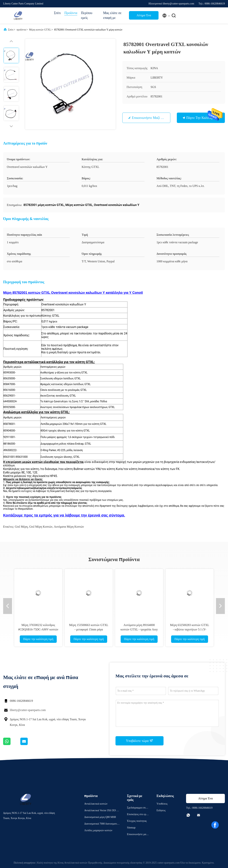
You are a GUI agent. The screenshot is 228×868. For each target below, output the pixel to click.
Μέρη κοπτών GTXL (40, 30)
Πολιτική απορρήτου (24, 863)
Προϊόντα (71, 13)
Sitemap (131, 828)
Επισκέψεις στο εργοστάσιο (138, 815)
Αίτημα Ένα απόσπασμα (144, 16)
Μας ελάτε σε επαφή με (112, 15)
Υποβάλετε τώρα (139, 741)
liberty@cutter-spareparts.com (28, 710)
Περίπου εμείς (87, 15)
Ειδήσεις (161, 810)
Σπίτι (57, 13)
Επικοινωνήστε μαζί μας (149, 118)
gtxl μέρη (21, 527)
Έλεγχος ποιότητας (137, 821)
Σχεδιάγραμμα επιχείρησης (138, 808)
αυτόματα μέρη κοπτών (69, 527)
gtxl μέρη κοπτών (41, 527)
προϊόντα (21, 30)
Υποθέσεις (162, 804)
